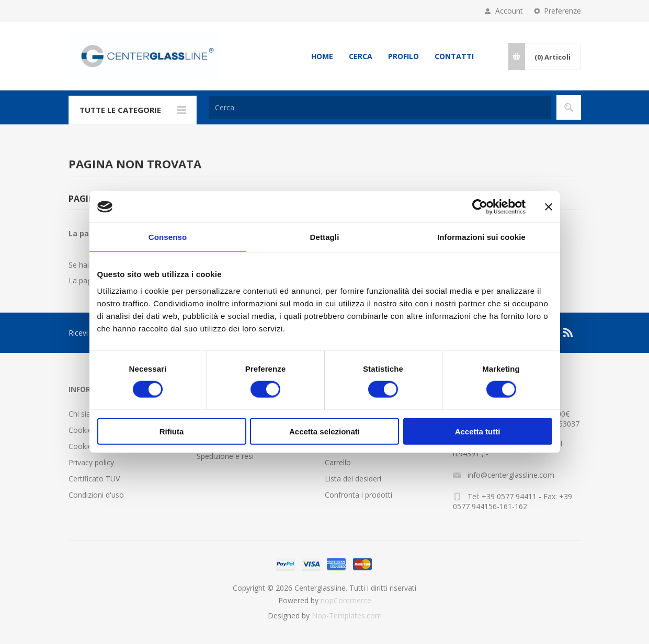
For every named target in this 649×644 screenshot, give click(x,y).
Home (322, 56)
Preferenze (562, 11)
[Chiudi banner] (549, 207)
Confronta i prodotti (358, 495)
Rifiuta (172, 431)
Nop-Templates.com (347, 616)
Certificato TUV (94, 479)
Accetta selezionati (324, 431)
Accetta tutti (478, 431)
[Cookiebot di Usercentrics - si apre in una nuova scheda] (480, 207)
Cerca (361, 56)
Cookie (80, 430)
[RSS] (568, 332)
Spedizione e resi (225, 456)
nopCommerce (346, 600)
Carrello (338, 462)
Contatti (454, 56)
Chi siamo (85, 414)
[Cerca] (380, 107)
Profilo (403, 56)
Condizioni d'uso (96, 495)
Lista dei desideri (353, 479)
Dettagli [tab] (325, 237)
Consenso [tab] (168, 237)
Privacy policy (91, 462)
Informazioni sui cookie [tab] (481, 237)
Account (509, 11)
